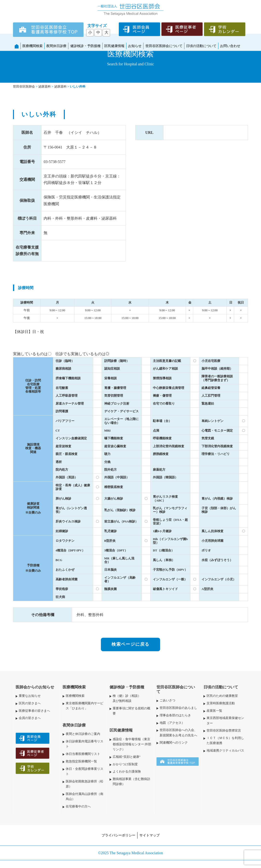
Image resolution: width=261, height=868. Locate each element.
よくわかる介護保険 (127, 772)
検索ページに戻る (130, 644)
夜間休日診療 (56, 46)
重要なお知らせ (30, 696)
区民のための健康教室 (222, 696)
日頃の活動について (201, 46)
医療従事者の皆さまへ (34, 711)
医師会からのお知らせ (35, 687)
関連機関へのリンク (174, 743)
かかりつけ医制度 (125, 764)
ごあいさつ (167, 700)
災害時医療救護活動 (221, 703)
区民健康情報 (114, 46)
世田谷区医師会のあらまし (178, 708)
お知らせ (135, 46)
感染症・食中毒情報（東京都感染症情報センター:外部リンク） (132, 744)
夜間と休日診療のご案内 (83, 734)
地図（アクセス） (172, 723)
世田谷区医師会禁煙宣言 (224, 731)
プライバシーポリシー (118, 835)
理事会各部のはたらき (175, 715)
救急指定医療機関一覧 (81, 761)
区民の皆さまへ (30, 703)
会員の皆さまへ (30, 718)
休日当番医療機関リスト (83, 754)
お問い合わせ (230, 46)
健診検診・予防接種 (85, 46)
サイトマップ (150, 835)
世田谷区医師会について (164, 46)
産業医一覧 (214, 711)
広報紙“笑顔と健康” (127, 757)
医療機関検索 (33, 46)
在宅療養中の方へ (78, 807)
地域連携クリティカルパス (225, 751)
